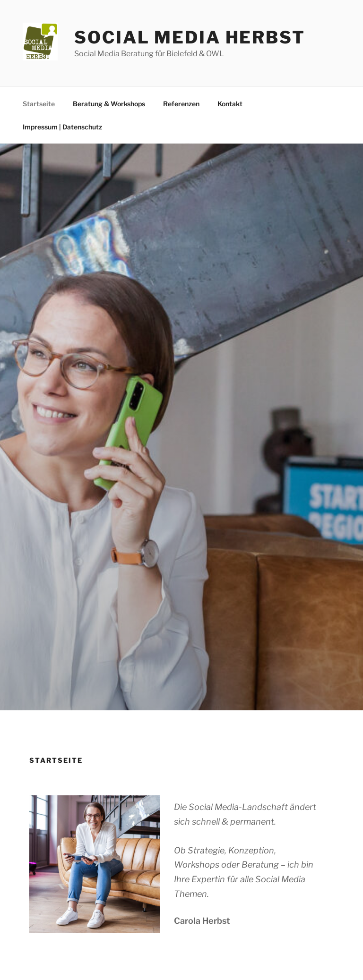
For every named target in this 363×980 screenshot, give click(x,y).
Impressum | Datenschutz (62, 127)
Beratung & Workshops (109, 104)
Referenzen (181, 104)
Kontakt (230, 104)
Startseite (39, 104)
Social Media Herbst (190, 37)
